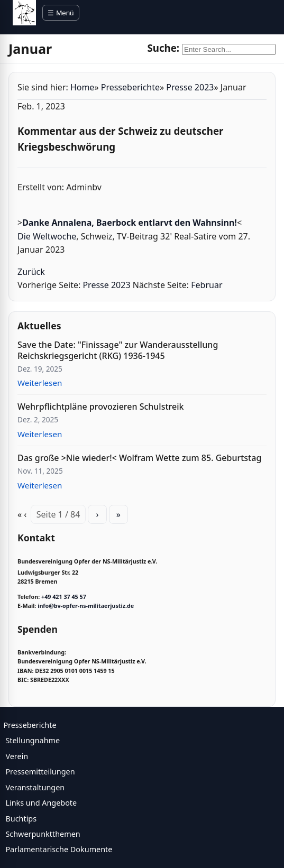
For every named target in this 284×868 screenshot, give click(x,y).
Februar (207, 285)
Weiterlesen (40, 383)
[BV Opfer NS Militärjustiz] (24, 13)
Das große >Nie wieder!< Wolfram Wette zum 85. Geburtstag (139, 458)
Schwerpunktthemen (43, 834)
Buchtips (21, 819)
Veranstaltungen (35, 787)
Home (83, 87)
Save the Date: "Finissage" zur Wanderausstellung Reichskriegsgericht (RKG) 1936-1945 (118, 350)
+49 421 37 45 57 (64, 597)
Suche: (163, 48)
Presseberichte (130, 87)
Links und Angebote (41, 803)
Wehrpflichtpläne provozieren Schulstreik (100, 407)
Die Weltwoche (47, 236)
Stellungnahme (33, 740)
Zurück (31, 272)
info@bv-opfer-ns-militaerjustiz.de (86, 606)
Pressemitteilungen (40, 772)
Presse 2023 (190, 87)
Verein (17, 756)
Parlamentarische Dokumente (59, 849)
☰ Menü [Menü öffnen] (61, 13)
